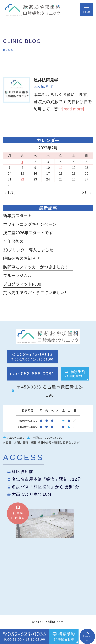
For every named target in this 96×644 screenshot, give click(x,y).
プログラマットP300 (22, 284)
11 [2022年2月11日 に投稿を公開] (61, 167)
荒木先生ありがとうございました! (35, 293)
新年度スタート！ (20, 215)
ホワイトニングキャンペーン (30, 224)
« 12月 (10, 192)
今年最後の (13, 241)
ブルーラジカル (17, 275)
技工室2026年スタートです (28, 233)
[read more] (73, 109)
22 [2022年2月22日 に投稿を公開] (22, 179)
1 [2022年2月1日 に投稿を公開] (22, 162)
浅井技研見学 (46, 80)
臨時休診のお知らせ (22, 258)
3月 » (87, 192)
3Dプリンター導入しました (28, 250)
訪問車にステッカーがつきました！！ (38, 267)
